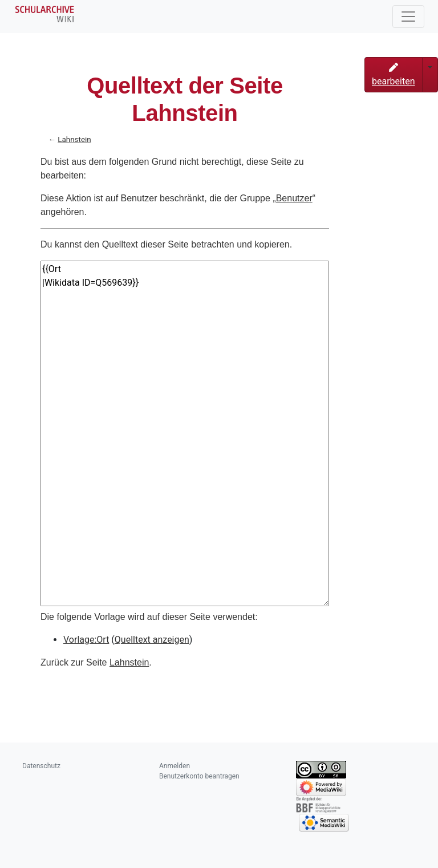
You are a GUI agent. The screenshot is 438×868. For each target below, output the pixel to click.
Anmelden (175, 766)
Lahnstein (74, 139)
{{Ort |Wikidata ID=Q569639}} (185, 433)
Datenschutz (41, 766)
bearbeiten (394, 75)
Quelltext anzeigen (152, 640)
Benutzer (294, 198)
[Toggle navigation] (408, 17)
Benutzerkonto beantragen (199, 776)
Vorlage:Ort (86, 640)
